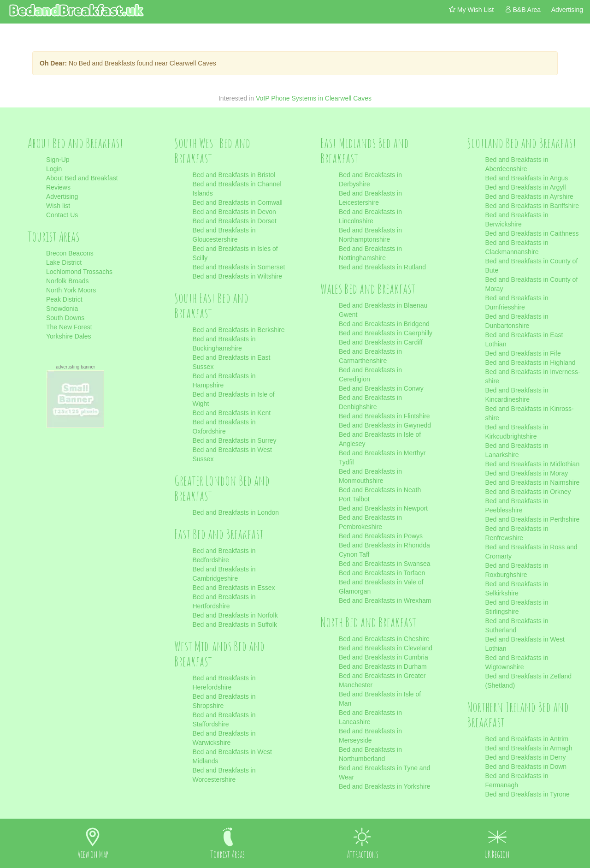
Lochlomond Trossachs (79, 272)
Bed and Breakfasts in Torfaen (382, 573)
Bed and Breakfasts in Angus (527, 178)
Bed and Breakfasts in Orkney (528, 492)
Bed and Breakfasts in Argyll (526, 187)
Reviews (58, 187)
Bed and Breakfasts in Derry (526, 757)
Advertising (62, 196)
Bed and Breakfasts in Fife (523, 353)
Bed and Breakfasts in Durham (383, 666)
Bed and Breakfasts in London (236, 512)
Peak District (64, 299)
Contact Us (62, 215)
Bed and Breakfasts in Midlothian (533, 464)
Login (54, 169)
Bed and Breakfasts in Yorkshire (384, 786)
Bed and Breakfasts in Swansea (384, 564)
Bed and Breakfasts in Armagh (529, 748)
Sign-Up (58, 160)
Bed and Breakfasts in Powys (381, 536)
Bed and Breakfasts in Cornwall (238, 202)
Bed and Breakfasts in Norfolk (235, 615)
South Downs (65, 318)
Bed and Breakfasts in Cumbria (383, 657)
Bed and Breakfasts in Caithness (532, 233)
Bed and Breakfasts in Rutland (382, 267)
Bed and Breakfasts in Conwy (381, 388)
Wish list (58, 206)
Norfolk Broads (68, 281)
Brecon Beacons (70, 253)
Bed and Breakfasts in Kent (232, 413)
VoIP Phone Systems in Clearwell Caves (314, 98)
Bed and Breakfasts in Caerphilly (386, 333)
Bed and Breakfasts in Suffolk (235, 624)
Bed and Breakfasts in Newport (383, 508)
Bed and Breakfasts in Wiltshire (238, 276)
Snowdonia (62, 309)
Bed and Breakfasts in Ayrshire (529, 196)
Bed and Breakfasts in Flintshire (384, 416)
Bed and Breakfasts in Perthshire (533, 519)
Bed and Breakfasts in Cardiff (381, 342)
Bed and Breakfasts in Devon (234, 212)
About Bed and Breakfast (82, 178)
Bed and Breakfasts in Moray (527, 473)
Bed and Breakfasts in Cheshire (384, 639)
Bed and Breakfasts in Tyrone (528, 794)
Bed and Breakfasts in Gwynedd (385, 425)
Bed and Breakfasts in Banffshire (532, 206)
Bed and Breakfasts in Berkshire (239, 330)
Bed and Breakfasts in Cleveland (386, 648)
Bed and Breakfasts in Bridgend (384, 324)
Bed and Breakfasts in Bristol (234, 175)
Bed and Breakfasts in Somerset (239, 267)
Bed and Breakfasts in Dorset (235, 221)
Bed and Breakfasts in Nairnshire (533, 482)
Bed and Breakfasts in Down (526, 767)
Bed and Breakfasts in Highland (531, 363)
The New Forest (69, 327)
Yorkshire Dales (69, 336)
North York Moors (71, 290)
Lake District (64, 262)
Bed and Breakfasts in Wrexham (385, 600)
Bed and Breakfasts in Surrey (235, 440)
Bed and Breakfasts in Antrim (527, 739)
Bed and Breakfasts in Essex (234, 588)
